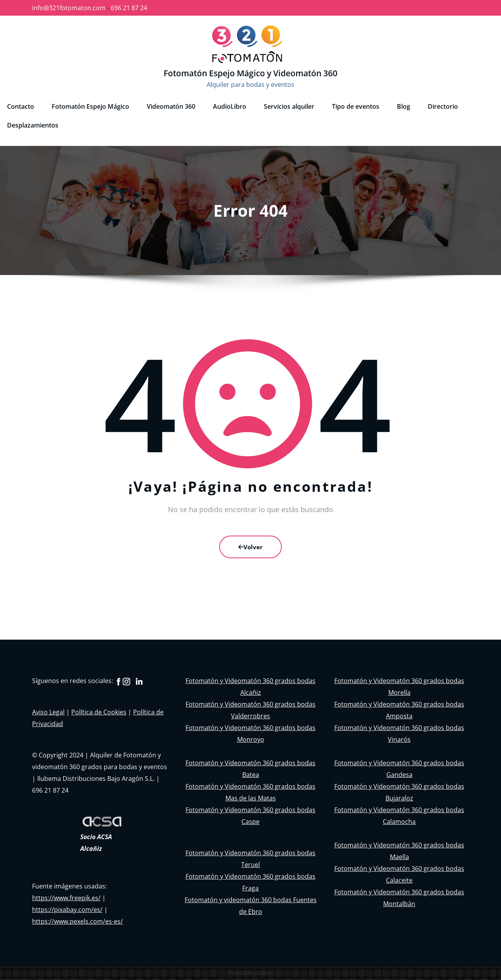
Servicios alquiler (289, 106)
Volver (250, 547)
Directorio (443, 106)
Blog (404, 106)
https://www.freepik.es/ (66, 898)
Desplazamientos (33, 125)
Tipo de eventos (356, 106)
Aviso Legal (48, 712)
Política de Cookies (99, 712)
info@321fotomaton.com (69, 8)
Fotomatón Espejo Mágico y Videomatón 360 (250, 73)
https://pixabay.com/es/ (67, 910)
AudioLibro (230, 106)
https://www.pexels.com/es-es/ (77, 921)
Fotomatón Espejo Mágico (90, 106)
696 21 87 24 (129, 8)
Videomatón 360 (171, 106)
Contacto (21, 106)
